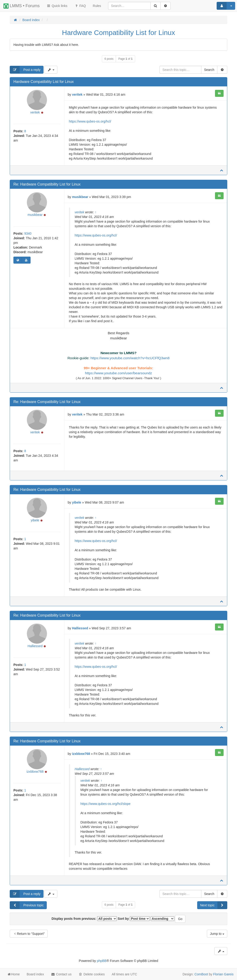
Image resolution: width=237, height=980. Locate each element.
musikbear (35, 215)
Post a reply (25, 70)
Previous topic (27, 906)
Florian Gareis (223, 974)
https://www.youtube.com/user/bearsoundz (118, 373)
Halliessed (35, 647)
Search (209, 70)
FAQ (80, 6)
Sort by (134, 919)
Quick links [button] (57, 6)
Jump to (217, 934)
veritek (35, 113)
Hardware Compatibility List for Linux (119, 33)
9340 (28, 234)
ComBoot (201, 974)
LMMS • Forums (22, 6)
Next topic (214, 906)
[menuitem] (97, 6)
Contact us (61, 974)
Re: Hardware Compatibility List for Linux (47, 184)
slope (126, 804)
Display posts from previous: (84, 919)
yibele (35, 522)
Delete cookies (92, 974)
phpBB (102, 961)
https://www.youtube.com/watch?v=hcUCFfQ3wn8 (130, 358)
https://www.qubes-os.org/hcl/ (90, 121)
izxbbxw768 (35, 773)
